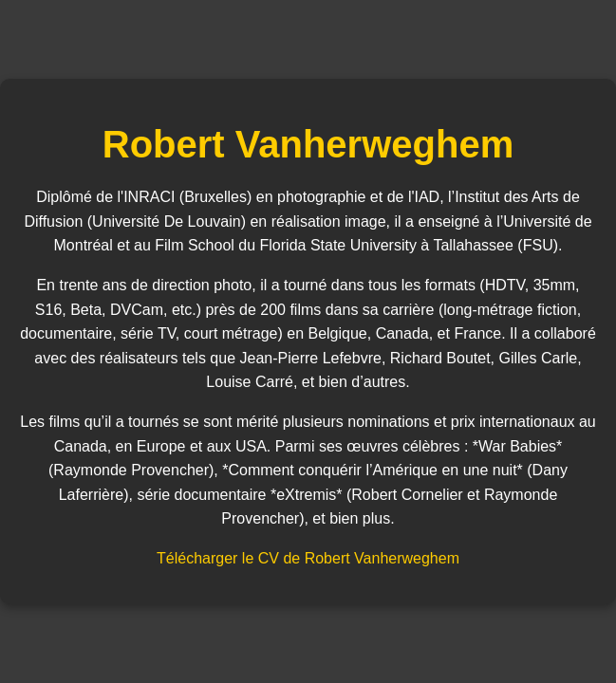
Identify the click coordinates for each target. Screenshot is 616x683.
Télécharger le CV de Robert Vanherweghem (308, 558)
